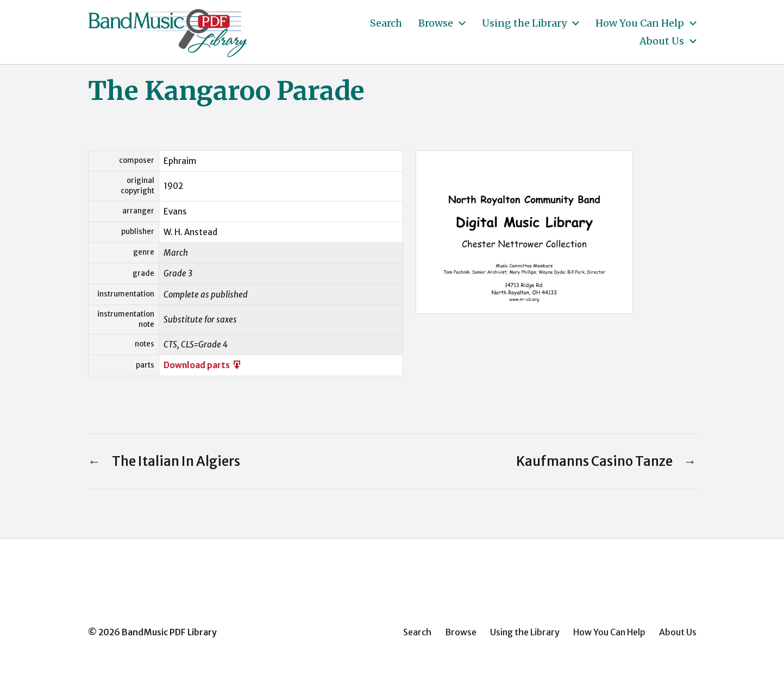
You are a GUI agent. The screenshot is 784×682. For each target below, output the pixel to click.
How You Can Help (640, 23)
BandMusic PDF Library (169, 632)
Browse (436, 23)
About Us (662, 41)
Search (386, 23)
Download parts (203, 365)
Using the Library (524, 23)
